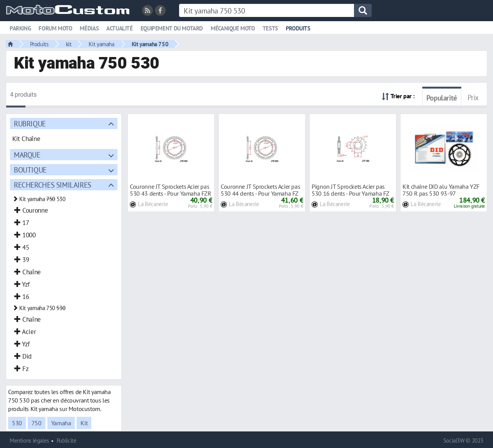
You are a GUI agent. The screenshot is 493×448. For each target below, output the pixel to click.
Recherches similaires (53, 185)
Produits (298, 28)
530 (17, 423)
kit (69, 44)
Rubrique (30, 123)
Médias (89, 28)
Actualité (120, 28)
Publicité (67, 440)
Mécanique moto (233, 28)
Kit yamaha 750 (150, 44)
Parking (20, 28)
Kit (84, 423)
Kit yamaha (101, 44)
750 (37, 423)
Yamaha (61, 423)
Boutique (30, 170)
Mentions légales (29, 440)
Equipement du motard (172, 28)
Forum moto (55, 28)
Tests (270, 28)
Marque (27, 155)
